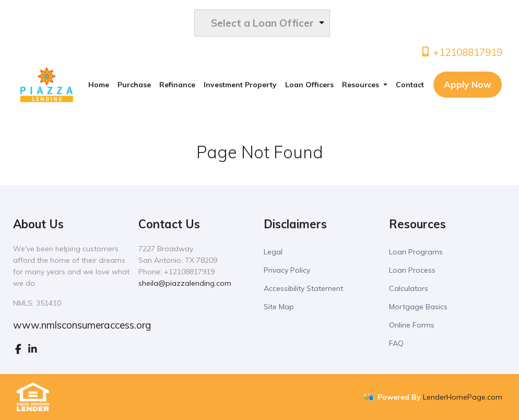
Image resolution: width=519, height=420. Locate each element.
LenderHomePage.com (463, 397)
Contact (410, 85)
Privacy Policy (287, 270)
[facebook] (18, 349)
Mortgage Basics (418, 307)
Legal (273, 252)
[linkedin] (33, 349)
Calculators (409, 288)
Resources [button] (362, 85)
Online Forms (412, 325)
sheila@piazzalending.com (185, 283)
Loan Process (412, 270)
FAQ (396, 343)
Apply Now (468, 84)
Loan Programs (416, 252)
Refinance (177, 85)
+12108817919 (461, 52)
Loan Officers (309, 85)
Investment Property (240, 85)
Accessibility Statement (303, 288)
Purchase (134, 85)
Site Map (279, 307)
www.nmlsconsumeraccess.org (82, 325)
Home (99, 85)
